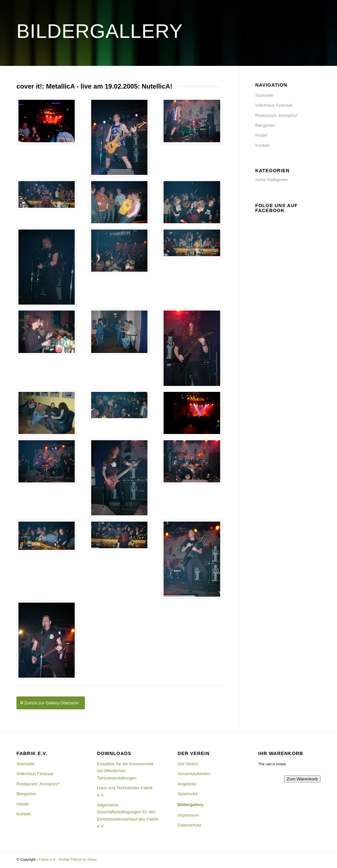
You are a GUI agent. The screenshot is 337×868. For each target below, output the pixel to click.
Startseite (264, 95)
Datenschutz (190, 825)
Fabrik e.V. (47, 859)
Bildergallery (191, 805)
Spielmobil (188, 794)
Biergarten (265, 125)
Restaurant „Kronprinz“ (277, 115)
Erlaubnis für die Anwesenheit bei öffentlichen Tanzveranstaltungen (125, 771)
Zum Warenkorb (302, 779)
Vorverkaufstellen (194, 774)
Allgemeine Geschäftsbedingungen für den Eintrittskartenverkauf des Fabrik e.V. (128, 815)
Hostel (261, 135)
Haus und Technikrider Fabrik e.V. (125, 791)
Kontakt (263, 145)
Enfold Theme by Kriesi (78, 859)
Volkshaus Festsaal (274, 105)
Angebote (187, 784)
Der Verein (188, 764)
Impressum (188, 815)
